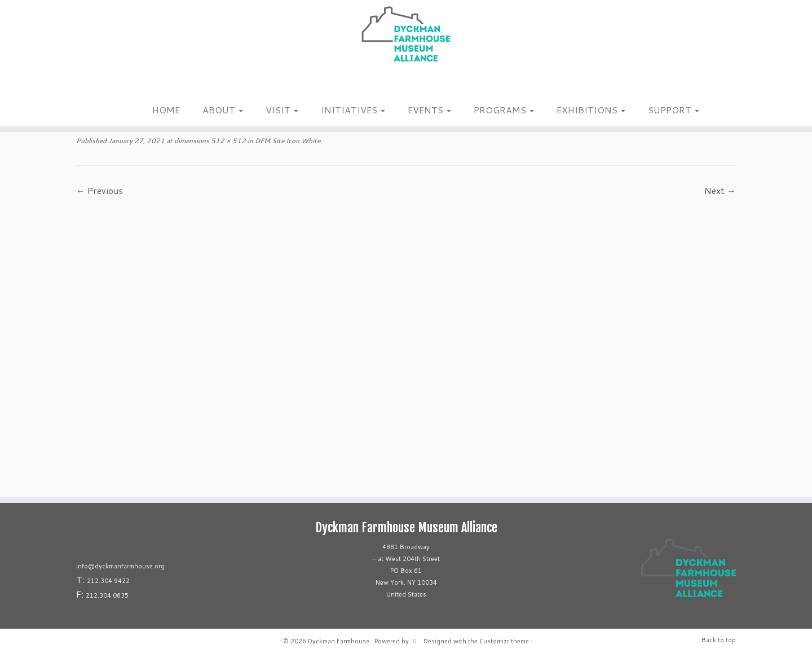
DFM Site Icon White (287, 141)
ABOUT (223, 110)
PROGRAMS (504, 110)
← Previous (100, 190)
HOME (166, 110)
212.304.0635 (107, 595)
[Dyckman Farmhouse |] (406, 34)
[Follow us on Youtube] (149, 84)
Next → (720, 190)
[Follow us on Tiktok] (134, 84)
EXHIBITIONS (591, 110)
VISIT (282, 110)
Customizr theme (504, 641)
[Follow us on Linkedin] (141, 84)
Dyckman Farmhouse (339, 641)
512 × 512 (228, 141)
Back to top (719, 640)
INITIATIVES (353, 110)
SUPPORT (674, 110)
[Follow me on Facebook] (127, 84)
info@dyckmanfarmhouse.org (120, 566)
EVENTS (429, 110)
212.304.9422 (108, 581)
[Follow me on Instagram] (119, 84)
